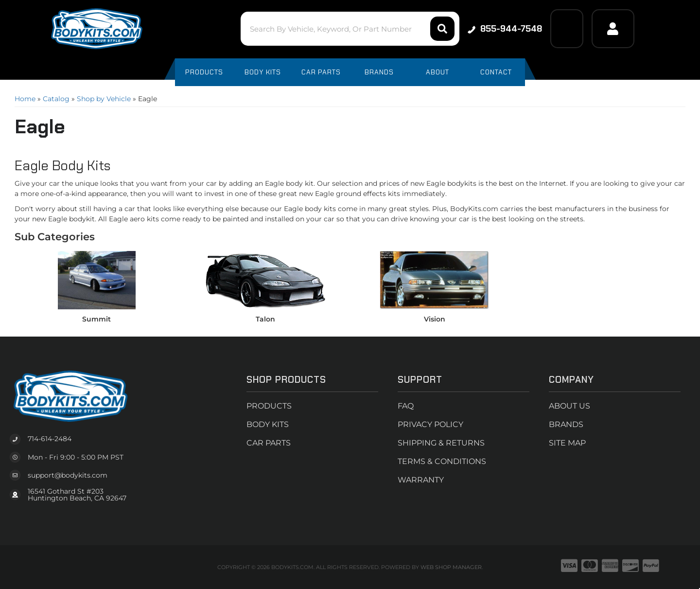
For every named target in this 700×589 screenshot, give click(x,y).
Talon (265, 319)
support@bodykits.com (68, 475)
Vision (435, 319)
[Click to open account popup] (613, 29)
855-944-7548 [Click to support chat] (505, 29)
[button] (350, 29)
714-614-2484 (50, 439)
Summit (96, 319)
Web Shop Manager (451, 567)
